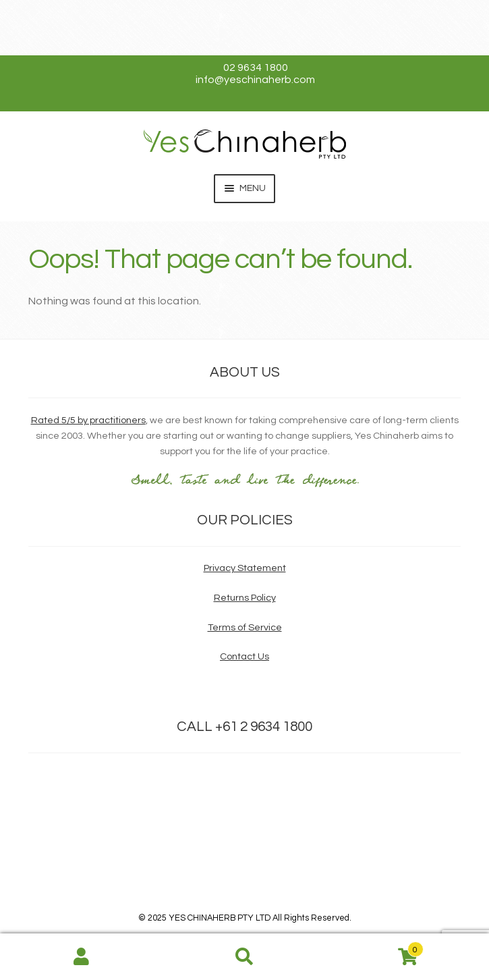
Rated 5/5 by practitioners (88, 420)
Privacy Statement (245, 568)
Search (245, 957)
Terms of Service (245, 627)
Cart (374, 947)
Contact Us (244, 656)
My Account (82, 957)
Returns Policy (245, 598)
